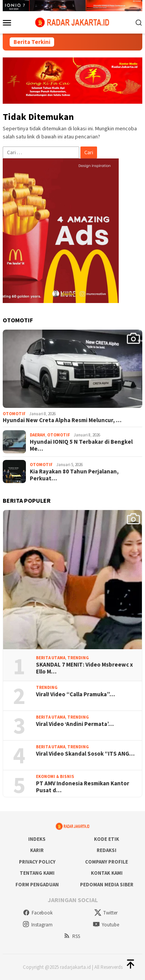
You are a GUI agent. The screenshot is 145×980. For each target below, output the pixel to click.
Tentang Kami (37, 873)
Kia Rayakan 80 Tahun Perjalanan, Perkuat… (74, 475)
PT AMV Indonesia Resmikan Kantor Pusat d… (83, 787)
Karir (37, 850)
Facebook (38, 913)
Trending (78, 658)
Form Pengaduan (37, 885)
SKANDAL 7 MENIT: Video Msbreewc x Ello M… (84, 668)
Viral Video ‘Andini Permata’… (75, 724)
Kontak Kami (107, 873)
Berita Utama (51, 658)
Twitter (106, 913)
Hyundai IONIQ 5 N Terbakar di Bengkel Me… (81, 445)
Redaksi (107, 850)
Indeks (37, 839)
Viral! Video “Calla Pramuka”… (75, 694)
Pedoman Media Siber (107, 885)
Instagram (38, 925)
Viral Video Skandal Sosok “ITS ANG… (85, 754)
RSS (72, 936)
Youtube (106, 925)
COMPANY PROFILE (107, 862)
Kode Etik (107, 839)
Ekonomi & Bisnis (55, 776)
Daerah (38, 435)
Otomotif (14, 414)
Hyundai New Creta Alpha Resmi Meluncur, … (62, 420)
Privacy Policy (37, 862)
